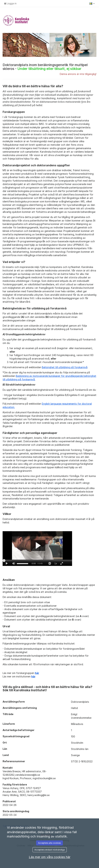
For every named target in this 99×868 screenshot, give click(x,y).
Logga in (10, 3)
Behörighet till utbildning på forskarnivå (65, 367)
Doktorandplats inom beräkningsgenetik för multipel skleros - (45, 67)
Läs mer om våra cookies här (50, 857)
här (37, 673)
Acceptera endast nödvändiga (50, 850)
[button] (92, 3)
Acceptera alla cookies (50, 843)
